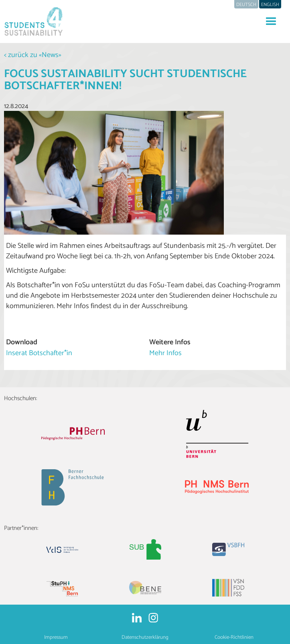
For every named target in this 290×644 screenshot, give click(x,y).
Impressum (56, 637)
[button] (271, 22)
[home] (32, 21)
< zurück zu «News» (33, 55)
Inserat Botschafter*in (39, 353)
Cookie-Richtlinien (234, 637)
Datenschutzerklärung (145, 637)
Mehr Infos (165, 353)
